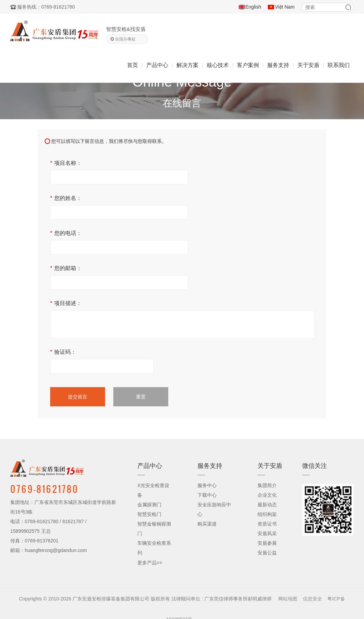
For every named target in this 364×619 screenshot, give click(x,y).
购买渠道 (207, 524)
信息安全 (312, 599)
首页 (133, 65)
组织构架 (267, 514)
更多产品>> (150, 563)
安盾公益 (267, 553)
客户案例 (248, 65)
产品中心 (157, 65)
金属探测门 (149, 505)
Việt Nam (285, 7)
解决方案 (187, 65)
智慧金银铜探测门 (154, 529)
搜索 (348, 7)
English (253, 7)
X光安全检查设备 (153, 490)
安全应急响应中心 (214, 509)
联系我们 (339, 65)
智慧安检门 (149, 514)
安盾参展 (267, 543)
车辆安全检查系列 (154, 548)
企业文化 (267, 495)
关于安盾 (308, 65)
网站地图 (288, 599)
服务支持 (278, 65)
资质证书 (267, 524)
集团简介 (267, 485)
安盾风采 (267, 533)
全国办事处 (125, 39)
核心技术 (218, 65)
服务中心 (207, 485)
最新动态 (267, 505)
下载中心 (207, 495)
